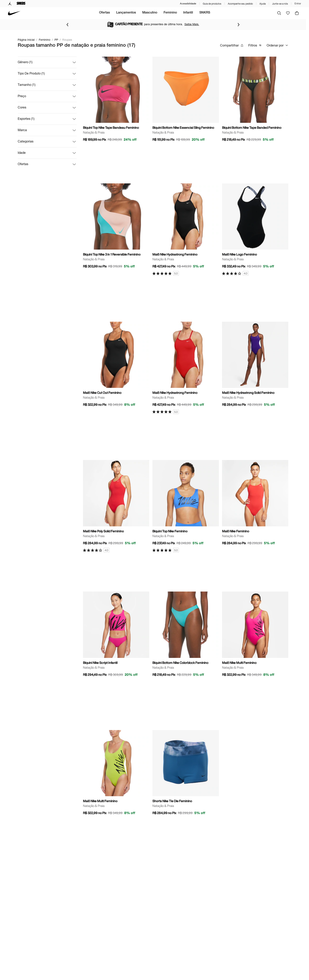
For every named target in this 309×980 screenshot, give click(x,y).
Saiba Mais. (192, 24)
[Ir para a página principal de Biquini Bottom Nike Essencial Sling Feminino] (186, 100)
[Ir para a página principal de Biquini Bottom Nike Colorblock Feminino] (186, 635)
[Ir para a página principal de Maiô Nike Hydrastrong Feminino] (186, 230)
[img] (297, 13)
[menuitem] (96, 13)
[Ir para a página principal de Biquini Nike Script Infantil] (116, 635)
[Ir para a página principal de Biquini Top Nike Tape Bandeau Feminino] (116, 100)
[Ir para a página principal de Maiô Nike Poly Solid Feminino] (116, 506)
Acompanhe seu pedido (240, 4)
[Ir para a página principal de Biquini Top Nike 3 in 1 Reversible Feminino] (116, 227)
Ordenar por (277, 45)
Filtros (255, 45)
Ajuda (263, 4)
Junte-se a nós (280, 4)
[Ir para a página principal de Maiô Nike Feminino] (255, 504)
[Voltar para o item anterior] (67, 25)
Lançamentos (142, 13)
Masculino (166, 13)
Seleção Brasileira (96, 13)
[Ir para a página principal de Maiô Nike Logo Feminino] (255, 230)
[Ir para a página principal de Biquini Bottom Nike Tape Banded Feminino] (255, 100)
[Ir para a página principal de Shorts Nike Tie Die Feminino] (186, 774)
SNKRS (221, 13)
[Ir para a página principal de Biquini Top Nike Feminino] (186, 506)
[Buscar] (279, 13)
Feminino (187, 13)
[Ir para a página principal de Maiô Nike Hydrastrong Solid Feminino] (255, 366)
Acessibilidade (188, 3)
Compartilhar (232, 45)
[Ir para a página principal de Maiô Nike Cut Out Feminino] (116, 366)
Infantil (204, 13)
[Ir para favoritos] (288, 13)
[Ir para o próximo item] (239, 25)
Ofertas (121, 13)
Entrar (298, 4)
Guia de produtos (212, 4)
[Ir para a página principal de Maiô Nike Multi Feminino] (255, 635)
